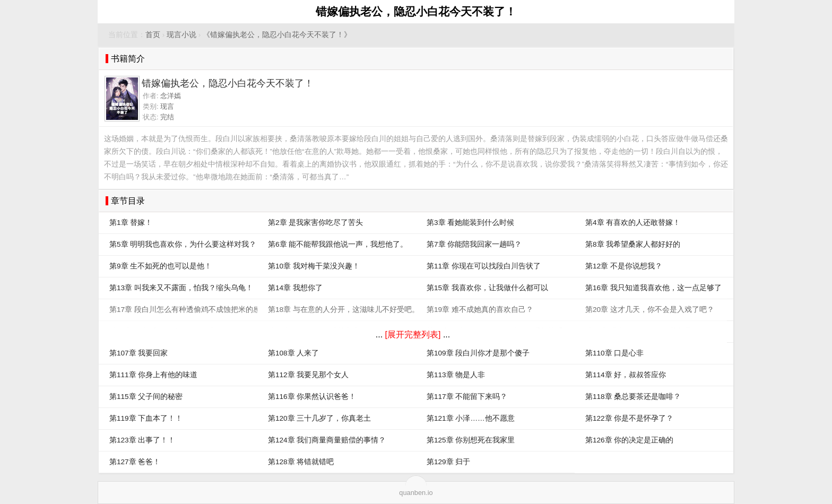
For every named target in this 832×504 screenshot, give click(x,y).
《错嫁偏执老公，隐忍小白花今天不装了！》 (277, 35)
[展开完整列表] (413, 334)
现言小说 (181, 35)
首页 (153, 35)
